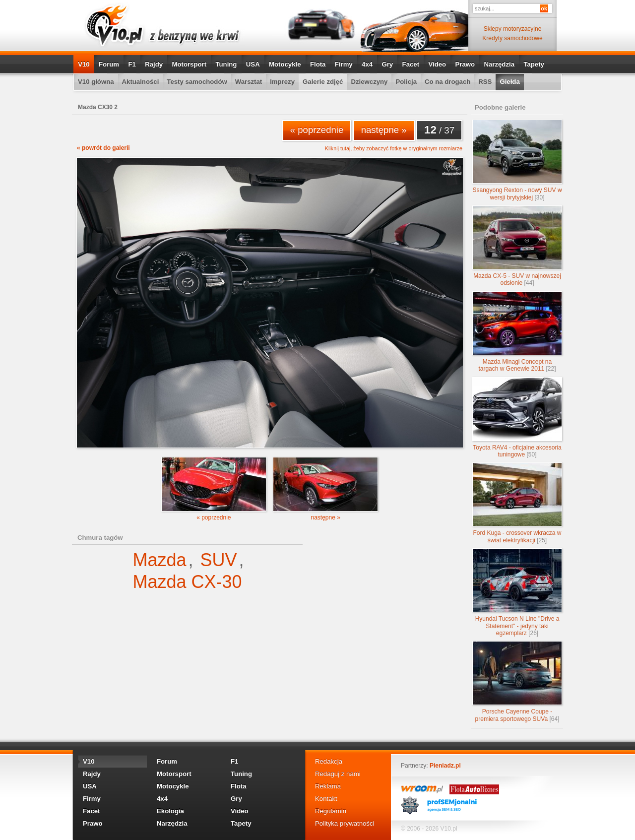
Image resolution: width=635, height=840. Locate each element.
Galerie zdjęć (323, 82)
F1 (132, 64)
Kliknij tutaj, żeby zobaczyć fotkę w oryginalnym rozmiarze (394, 149)
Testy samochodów (197, 82)
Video (437, 64)
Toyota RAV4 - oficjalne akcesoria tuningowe (517, 418)
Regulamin (331, 811)
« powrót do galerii (103, 148)
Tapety (534, 64)
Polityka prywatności (345, 823)
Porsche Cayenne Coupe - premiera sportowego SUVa (517, 681)
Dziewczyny (369, 82)
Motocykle (285, 64)
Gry (387, 64)
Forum (109, 64)
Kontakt (326, 799)
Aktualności (141, 82)
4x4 (367, 64)
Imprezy (282, 82)
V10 (84, 64)
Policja (406, 82)
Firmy (344, 64)
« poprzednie (317, 130)
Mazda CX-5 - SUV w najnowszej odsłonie (517, 246)
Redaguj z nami (338, 774)
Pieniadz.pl (445, 766)
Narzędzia (499, 64)
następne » (384, 130)
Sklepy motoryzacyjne (513, 29)
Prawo (465, 64)
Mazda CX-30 (187, 582)
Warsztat (249, 82)
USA (253, 64)
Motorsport (190, 64)
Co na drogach (447, 82)
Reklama (328, 786)
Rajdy (154, 64)
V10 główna (96, 82)
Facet (411, 64)
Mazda (159, 560)
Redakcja (329, 761)
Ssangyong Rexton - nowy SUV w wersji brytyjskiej (517, 160)
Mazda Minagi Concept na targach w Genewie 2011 (517, 332)
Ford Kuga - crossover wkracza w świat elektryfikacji (517, 503)
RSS (485, 82)
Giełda (509, 82)
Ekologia (170, 811)
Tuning (226, 64)
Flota (318, 64)
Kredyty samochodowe (512, 38)
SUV (219, 560)
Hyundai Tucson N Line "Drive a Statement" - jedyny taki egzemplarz (517, 592)
